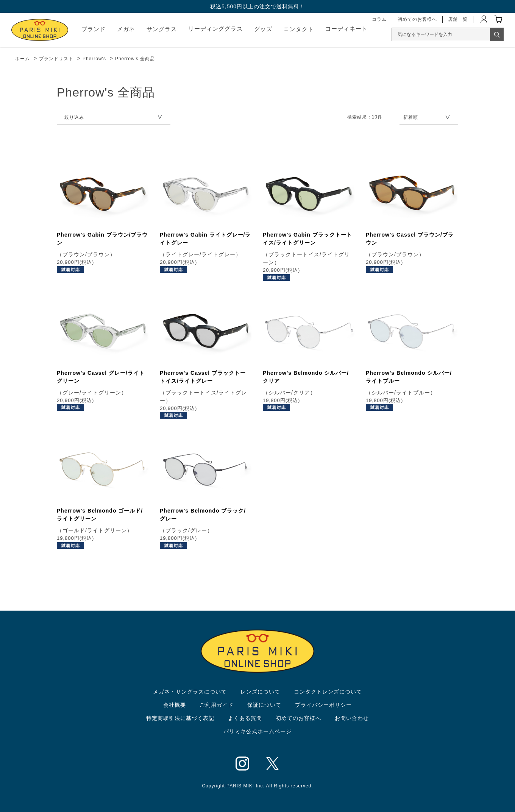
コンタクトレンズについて (328, 692)
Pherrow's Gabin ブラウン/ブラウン (102, 239)
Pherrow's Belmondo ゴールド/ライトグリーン (100, 515)
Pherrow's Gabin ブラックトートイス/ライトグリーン (307, 239)
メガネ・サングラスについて (190, 692)
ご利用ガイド (217, 705)
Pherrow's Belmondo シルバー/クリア (306, 377)
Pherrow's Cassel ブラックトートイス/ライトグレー (203, 377)
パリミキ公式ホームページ (257, 731)
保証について (264, 705)
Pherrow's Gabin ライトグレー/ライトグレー (205, 239)
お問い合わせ (352, 718)
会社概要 (175, 705)
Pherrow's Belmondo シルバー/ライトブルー (409, 377)
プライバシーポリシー (323, 705)
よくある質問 (245, 718)
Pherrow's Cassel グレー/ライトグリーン (101, 377)
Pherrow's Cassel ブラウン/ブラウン (410, 239)
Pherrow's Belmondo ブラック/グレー (203, 515)
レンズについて (260, 692)
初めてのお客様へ (298, 718)
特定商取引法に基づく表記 (180, 718)
